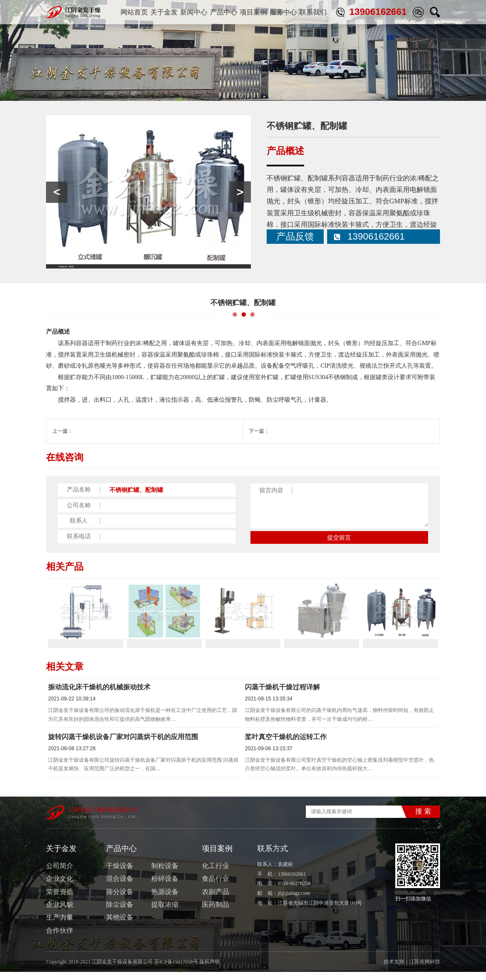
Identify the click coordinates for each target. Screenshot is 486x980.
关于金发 (164, 12)
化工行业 (216, 874)
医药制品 (216, 913)
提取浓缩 (165, 913)
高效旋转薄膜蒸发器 (292, 431)
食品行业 (216, 887)
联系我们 (313, 12)
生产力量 (60, 925)
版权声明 (210, 970)
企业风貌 (60, 913)
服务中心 (283, 12)
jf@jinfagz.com (294, 901)
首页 (383, 91)
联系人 (79, 521)
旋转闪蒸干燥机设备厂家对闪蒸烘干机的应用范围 (123, 745)
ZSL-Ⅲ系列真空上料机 (99, 431)
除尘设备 (120, 913)
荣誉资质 (60, 899)
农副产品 (216, 899)
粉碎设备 (165, 887)
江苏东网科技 (425, 970)
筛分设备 (120, 899)
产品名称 (79, 490)
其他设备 (430, 91)
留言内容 (271, 490)
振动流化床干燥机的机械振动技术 (99, 695)
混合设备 (120, 887)
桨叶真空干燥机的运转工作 (286, 745)
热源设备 (165, 899)
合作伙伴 (60, 939)
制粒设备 (165, 874)
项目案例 (253, 12)
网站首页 (134, 12)
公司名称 (79, 506)
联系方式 (273, 856)
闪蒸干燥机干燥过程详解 (282, 695)
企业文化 (60, 887)
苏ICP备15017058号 (176, 970)
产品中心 (224, 12)
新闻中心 (194, 12)
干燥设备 (120, 874)
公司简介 (60, 874)
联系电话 (79, 537)
